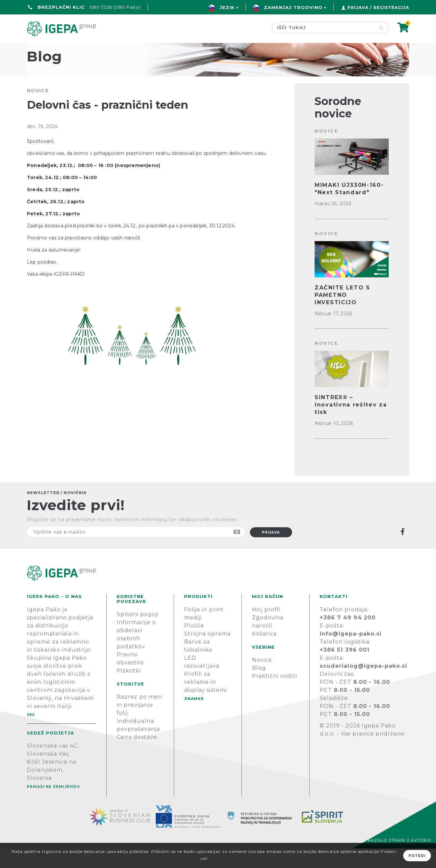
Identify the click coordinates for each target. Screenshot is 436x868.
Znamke (193, 49)
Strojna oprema (207, 653)
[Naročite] (136, 551)
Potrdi (417, 856)
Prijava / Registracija (378, 8)
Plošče (194, 645)
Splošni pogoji (138, 634)
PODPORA (311, 49)
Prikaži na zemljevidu (53, 806)
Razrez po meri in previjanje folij (139, 724)
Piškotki (129, 690)
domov (40, 49)
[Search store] (323, 28)
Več (31, 734)
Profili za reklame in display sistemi (205, 701)
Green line (142, 49)
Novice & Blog (250, 49)
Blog (259, 687)
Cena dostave (137, 756)
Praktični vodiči (275, 695)
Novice (262, 679)
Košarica (264, 653)
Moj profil (266, 629)
